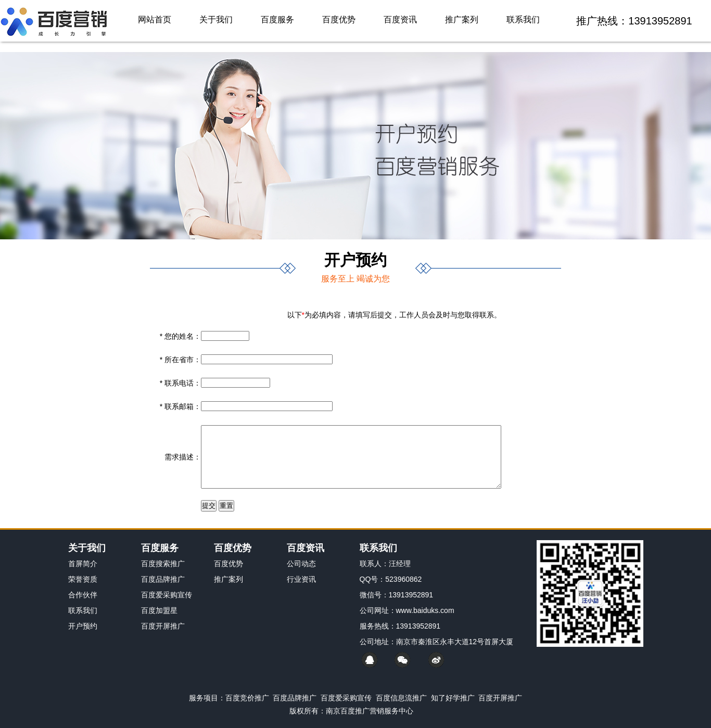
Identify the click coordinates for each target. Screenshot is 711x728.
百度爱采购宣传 (167, 595)
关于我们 (216, 20)
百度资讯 (400, 20)
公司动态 (301, 564)
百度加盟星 (159, 610)
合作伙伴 (83, 595)
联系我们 (523, 20)
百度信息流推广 (401, 698)
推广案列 (462, 20)
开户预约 (83, 626)
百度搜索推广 (163, 564)
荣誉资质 (83, 579)
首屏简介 (83, 564)
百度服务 (277, 20)
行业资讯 (301, 579)
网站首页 (155, 20)
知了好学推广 (453, 698)
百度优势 (339, 20)
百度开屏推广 (163, 626)
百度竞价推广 (247, 698)
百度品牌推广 (163, 579)
